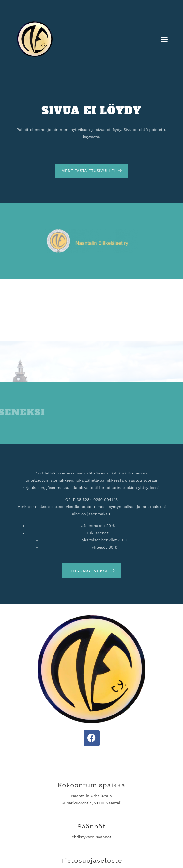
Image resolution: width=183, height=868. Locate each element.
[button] (165, 39)
